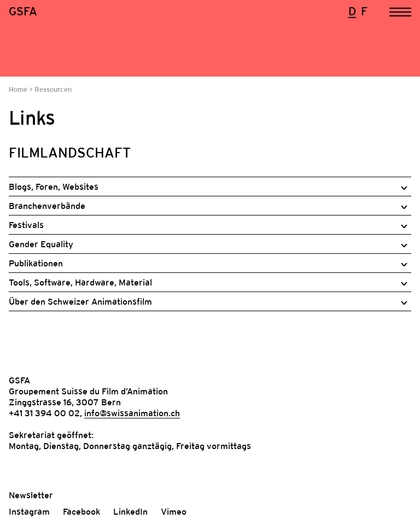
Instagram (29, 511)
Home (19, 89)
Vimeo (174, 511)
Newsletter (31, 495)
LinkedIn (130, 511)
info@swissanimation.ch (132, 413)
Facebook (81, 511)
